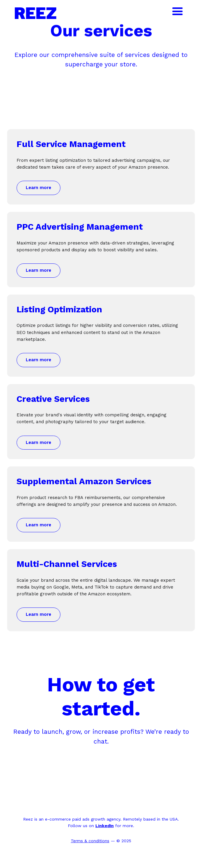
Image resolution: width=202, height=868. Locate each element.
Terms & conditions (90, 841)
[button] (175, 11)
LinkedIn (105, 826)
